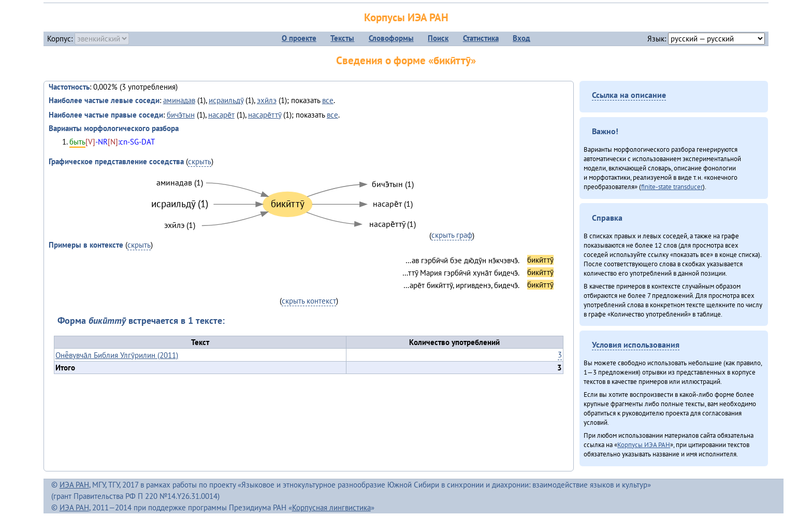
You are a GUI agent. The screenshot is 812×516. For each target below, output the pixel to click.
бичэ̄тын (181, 115)
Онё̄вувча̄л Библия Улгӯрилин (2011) (117, 355)
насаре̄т (221, 115)
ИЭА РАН (74, 485)
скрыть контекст (309, 301)
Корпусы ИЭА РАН (406, 17)
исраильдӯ (226, 100)
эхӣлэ (267, 100)
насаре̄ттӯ (265, 115)
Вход (521, 38)
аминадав (179, 100)
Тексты (342, 38)
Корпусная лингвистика (331, 507)
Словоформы (391, 38)
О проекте (299, 38)
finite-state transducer (672, 187)
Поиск (438, 38)
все (328, 100)
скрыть (200, 161)
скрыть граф (452, 235)
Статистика (481, 38)
